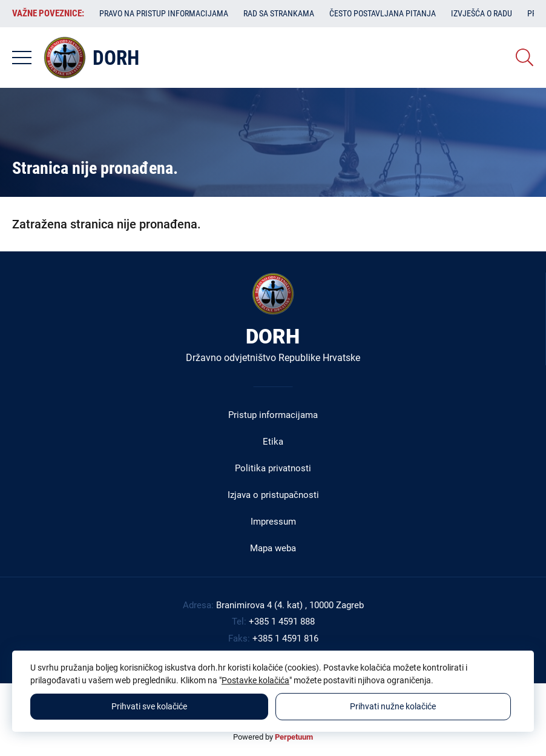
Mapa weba (273, 548)
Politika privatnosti (273, 468)
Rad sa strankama (279, 13)
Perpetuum (294, 737)
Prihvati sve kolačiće (149, 706)
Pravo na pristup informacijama (164, 13)
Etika (273, 442)
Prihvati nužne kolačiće (393, 706)
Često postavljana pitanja (383, 13)
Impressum (273, 522)
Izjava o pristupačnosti (273, 495)
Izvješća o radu (482, 13)
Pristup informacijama (273, 415)
